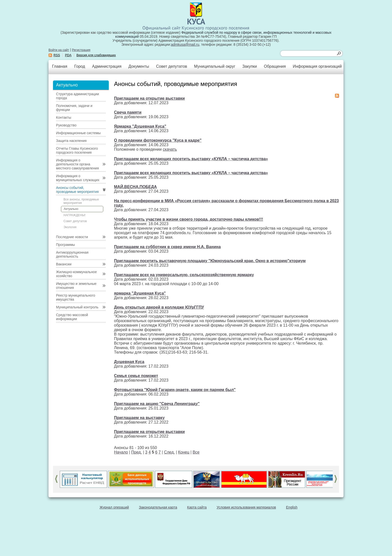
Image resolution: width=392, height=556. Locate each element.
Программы (65, 245)
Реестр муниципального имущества (76, 297)
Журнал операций (114, 507)
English (292, 507)
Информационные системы (78, 133)
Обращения (275, 66)
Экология (70, 227)
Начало (121, 452)
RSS (57, 55)
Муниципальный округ (215, 66)
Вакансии (64, 264)
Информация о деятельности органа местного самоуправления (77, 164)
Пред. (137, 452)
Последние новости (72, 237)
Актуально (71, 209)
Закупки (249, 66)
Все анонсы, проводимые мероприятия (81, 201)
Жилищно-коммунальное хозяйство (76, 274)
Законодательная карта (158, 507)
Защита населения (71, 141)
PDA (68, 55)
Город (80, 66)
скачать (170, 149)
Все (196, 452)
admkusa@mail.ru (185, 44)
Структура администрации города (77, 96)
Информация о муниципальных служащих (78, 178)
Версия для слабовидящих (96, 55)
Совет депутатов (171, 66)
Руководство (66, 125)
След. (169, 452)
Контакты (63, 117)
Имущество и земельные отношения (76, 286)
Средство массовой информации (72, 317)
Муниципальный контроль (77, 307)
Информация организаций (317, 66)
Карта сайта (197, 507)
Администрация (107, 66)
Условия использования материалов (246, 507)
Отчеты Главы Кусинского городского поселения (77, 150)
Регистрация (81, 50)
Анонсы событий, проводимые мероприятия (77, 190)
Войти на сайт (59, 50)
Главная (60, 66)
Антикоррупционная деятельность (72, 254)
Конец (184, 452)
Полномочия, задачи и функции (74, 108)
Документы (139, 66)
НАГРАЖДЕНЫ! (74, 215)
